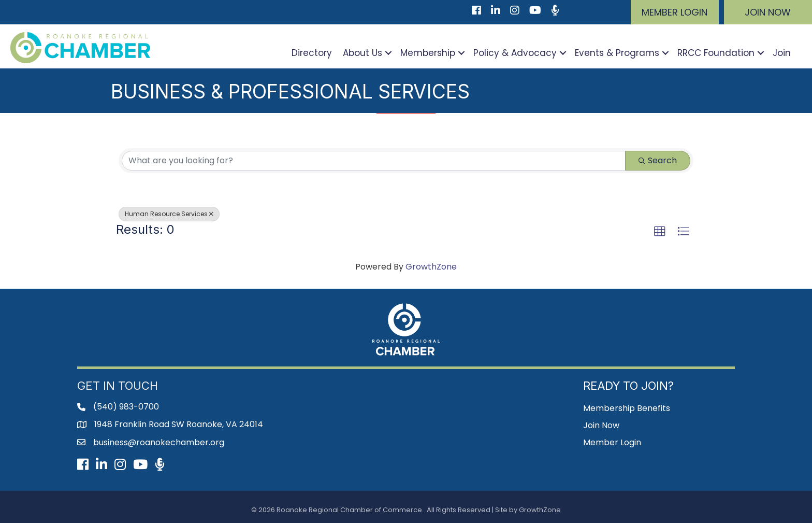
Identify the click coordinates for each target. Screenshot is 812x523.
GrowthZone (431, 267)
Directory (312, 53)
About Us (363, 53)
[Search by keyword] (374, 161)
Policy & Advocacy (515, 53)
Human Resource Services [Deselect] (169, 214)
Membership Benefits (627, 408)
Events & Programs (617, 53)
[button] (675, 12)
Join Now (601, 425)
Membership (428, 53)
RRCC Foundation (716, 53)
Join (782, 53)
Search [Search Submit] (658, 160)
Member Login (612, 442)
